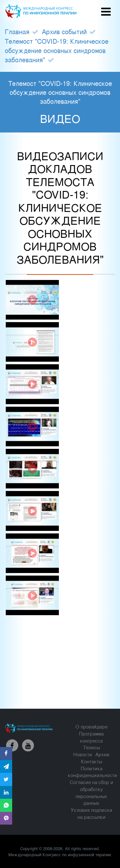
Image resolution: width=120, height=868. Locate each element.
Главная (17, 31)
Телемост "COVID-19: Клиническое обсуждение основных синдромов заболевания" (57, 50)
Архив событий (64, 31)
